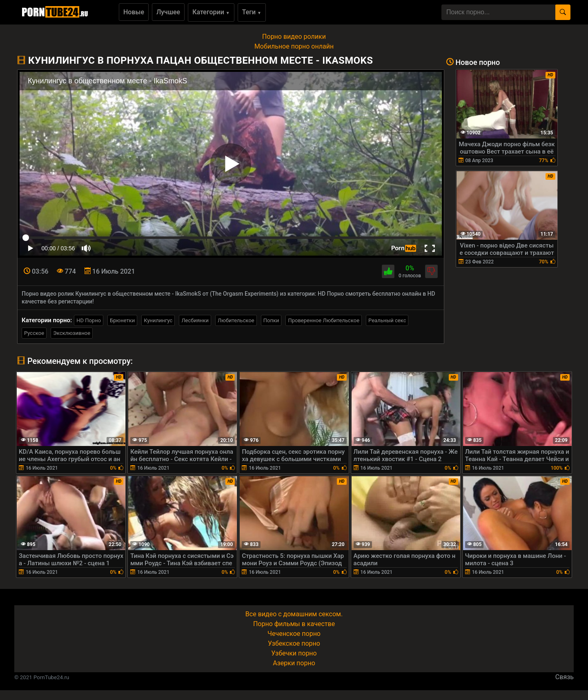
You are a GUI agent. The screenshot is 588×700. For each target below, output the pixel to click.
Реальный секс (387, 320)
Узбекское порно (294, 643)
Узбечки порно (294, 653)
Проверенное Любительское (324, 320)
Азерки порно (294, 663)
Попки (271, 320)
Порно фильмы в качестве (294, 624)
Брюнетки (122, 320)
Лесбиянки (195, 320)
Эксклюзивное (72, 333)
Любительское (236, 320)
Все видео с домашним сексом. (294, 614)
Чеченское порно (294, 634)
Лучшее (168, 12)
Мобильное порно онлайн (294, 46)
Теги (252, 12)
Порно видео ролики (294, 37)
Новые (134, 12)
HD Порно (89, 320)
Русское (34, 333)
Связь (565, 677)
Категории (211, 12)
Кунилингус (158, 320)
